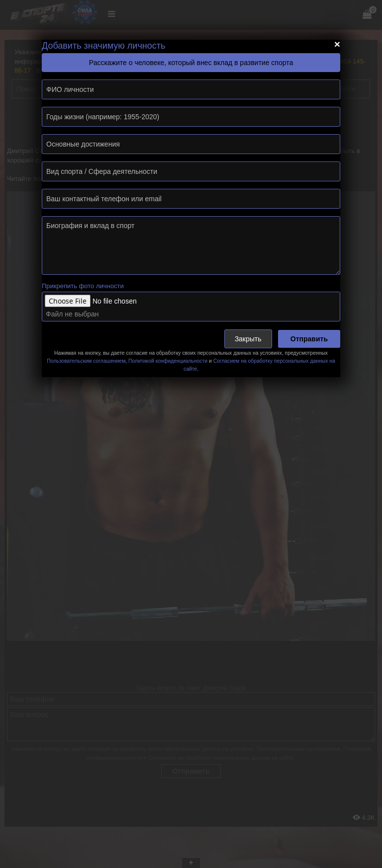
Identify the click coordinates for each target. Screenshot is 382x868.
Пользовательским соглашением (86, 361)
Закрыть (248, 339)
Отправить (309, 339)
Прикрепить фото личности (83, 286)
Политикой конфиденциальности (168, 361)
